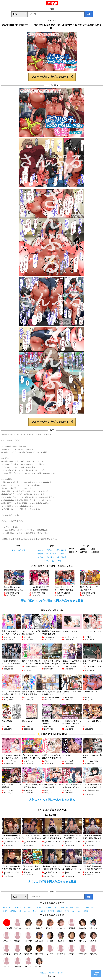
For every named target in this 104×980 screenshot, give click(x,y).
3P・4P (27, 911)
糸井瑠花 (7, 950)
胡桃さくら (61, 950)
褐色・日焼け (61, 550)
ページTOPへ (96, 974)
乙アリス (50, 950)
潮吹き (59, 911)
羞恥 (54, 561)
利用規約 (43, 973)
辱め (60, 561)
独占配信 (48, 908)
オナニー (64, 554)
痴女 (34, 911)
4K (73, 911)
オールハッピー (52, 554)
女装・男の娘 (61, 557)
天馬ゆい (18, 937)
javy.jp (52, 3)
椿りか (28, 924)
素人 (93, 908)
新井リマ (28, 963)
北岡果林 (72, 924)
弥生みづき (93, 937)
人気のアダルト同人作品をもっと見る (52, 800)
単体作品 (31, 908)
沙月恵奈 (50, 937)
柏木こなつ (83, 950)
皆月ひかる (93, 924)
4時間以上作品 (16, 911)
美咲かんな (39, 963)
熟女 (72, 908)
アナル (40, 557)
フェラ (86, 908)
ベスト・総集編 (83, 911)
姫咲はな (83, 937)
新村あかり (50, 924)
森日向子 (72, 937)
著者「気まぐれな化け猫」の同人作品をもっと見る (52, 601)
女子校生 (51, 911)
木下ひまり (39, 937)
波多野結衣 (83, 924)
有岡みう (18, 963)
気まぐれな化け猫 (18, 550)
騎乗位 (5, 911)
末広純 (7, 963)
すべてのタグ (8, 908)
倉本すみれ (18, 950)
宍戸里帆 (72, 950)
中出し (39, 908)
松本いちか (61, 924)
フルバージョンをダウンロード (52, 77)
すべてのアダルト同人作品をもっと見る (52, 882)
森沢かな (61, 937)
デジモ (67, 911)
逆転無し (40, 554)
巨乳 (55, 908)
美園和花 (39, 924)
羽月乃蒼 (28, 937)
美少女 (79, 908)
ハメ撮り (42, 911)
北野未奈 (93, 950)
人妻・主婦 (64, 908)
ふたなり (46, 561)
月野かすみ (39, 950)
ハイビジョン (20, 908)
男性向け (50, 550)
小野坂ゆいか (7, 937)
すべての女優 (7, 924)
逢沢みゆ (18, 924)
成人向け (41, 550)
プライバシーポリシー (56, 973)
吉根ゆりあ (28, 950)
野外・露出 (50, 557)
